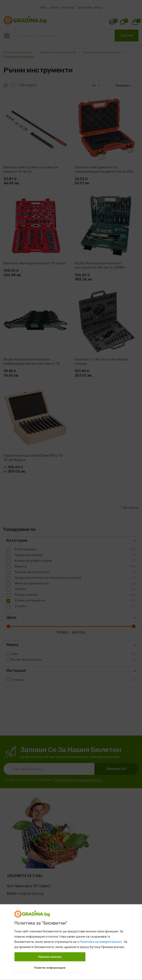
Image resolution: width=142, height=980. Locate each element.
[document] (71, 940)
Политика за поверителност (101, 942)
